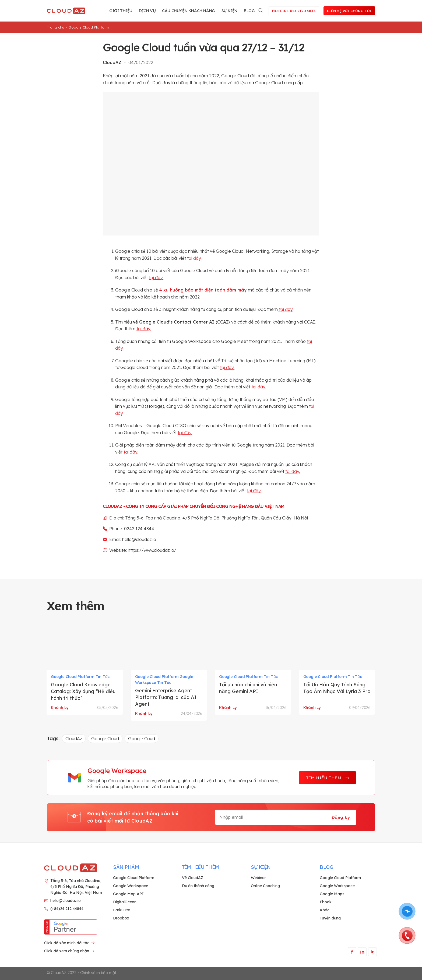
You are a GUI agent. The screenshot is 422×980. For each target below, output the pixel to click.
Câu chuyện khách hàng (189, 11)
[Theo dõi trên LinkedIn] (362, 952)
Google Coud (142, 739)
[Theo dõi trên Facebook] (352, 952)
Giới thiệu (121, 11)
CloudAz (74, 739)
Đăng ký (341, 817)
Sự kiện (229, 11)
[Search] (261, 10)
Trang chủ (56, 27)
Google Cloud (105, 739)
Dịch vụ (147, 11)
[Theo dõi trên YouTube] (372, 952)
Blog (249, 11)
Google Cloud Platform (89, 27)
